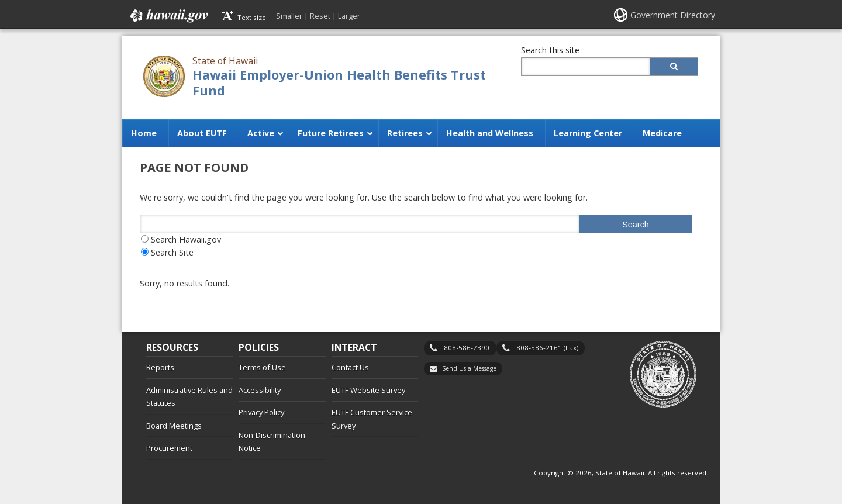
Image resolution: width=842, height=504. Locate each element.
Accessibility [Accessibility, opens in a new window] (260, 390)
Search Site (172, 252)
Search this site (550, 50)
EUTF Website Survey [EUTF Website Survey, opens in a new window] (368, 390)
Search (636, 225)
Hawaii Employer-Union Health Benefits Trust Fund (339, 82)
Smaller (289, 16)
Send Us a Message (469, 368)
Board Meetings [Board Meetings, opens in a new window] (174, 426)
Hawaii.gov (168, 16)
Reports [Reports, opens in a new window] (160, 367)
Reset (320, 16)
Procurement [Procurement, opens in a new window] (169, 448)
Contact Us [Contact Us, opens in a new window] (350, 367)
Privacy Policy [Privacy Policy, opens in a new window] (261, 412)
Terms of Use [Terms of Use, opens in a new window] (262, 367)
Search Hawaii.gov (186, 239)
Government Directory (673, 15)
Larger (349, 16)
